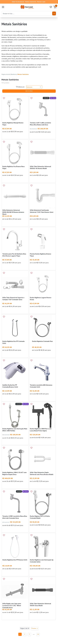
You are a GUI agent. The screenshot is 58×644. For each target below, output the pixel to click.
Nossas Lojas (41, 2)
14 (39, 634)
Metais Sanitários (23, 74)
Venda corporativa (31, 2)
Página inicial (6, 74)
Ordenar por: (20, 87)
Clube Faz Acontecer (18, 2)
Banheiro (14, 74)
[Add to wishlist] (4, 98)
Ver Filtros (29, 91)
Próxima (35, 628)
